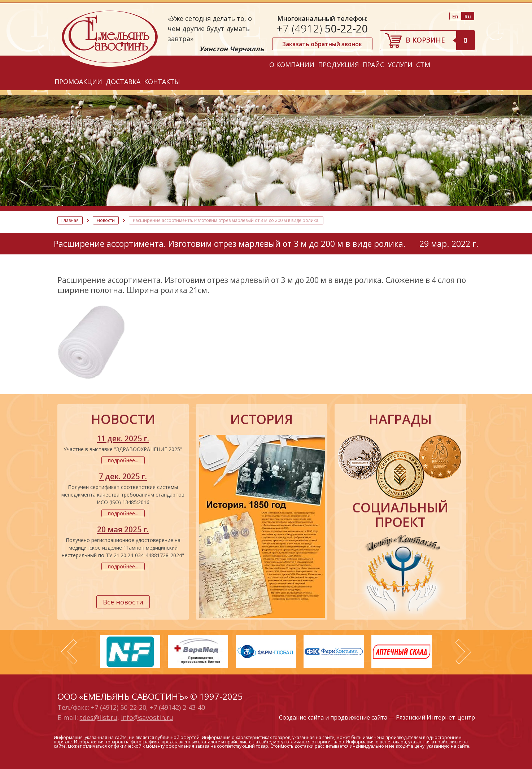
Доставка (123, 82)
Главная (70, 220)
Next (463, 652)
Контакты (162, 82)
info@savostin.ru (147, 717)
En (455, 16)
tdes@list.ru (99, 717)
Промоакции (78, 82)
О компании (292, 65)
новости (123, 419)
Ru (468, 16)
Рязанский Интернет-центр (435, 717)
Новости (106, 220)
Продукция (338, 65)
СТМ (423, 65)
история (262, 419)
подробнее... (123, 460)
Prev (69, 652)
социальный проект (400, 515)
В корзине (440, 40)
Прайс (373, 65)
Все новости (123, 602)
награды (400, 419)
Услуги (400, 65)
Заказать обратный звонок (322, 44)
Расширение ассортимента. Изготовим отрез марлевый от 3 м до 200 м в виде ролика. (226, 220)
